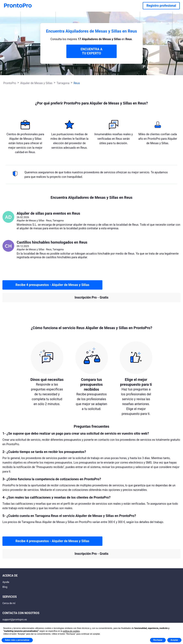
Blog (5, 587)
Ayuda (6, 582)
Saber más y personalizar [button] (17, 640)
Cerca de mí (9, 603)
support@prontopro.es (15, 620)
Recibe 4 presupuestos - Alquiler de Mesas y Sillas (52, 285)
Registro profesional (161, 6)
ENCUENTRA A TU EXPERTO (91, 51)
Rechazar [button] (158, 640)
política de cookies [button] (71, 631)
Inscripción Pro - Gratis (92, 297)
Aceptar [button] (174, 640)
